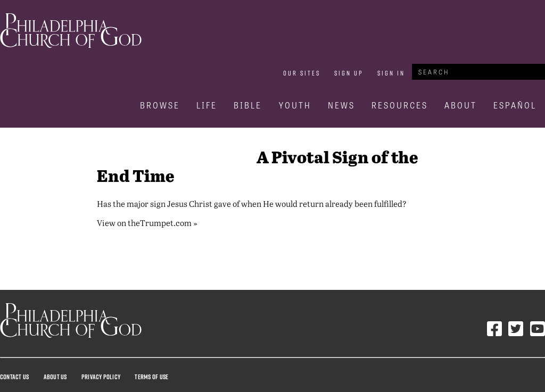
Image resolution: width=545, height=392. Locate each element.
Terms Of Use (151, 377)
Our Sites (302, 73)
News (341, 105)
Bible (248, 105)
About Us (55, 377)
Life (207, 105)
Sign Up (349, 73)
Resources (400, 105)
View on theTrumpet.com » (147, 223)
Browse (160, 105)
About (461, 105)
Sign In (391, 73)
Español (515, 105)
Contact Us (14, 377)
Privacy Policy (101, 377)
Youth (295, 105)
